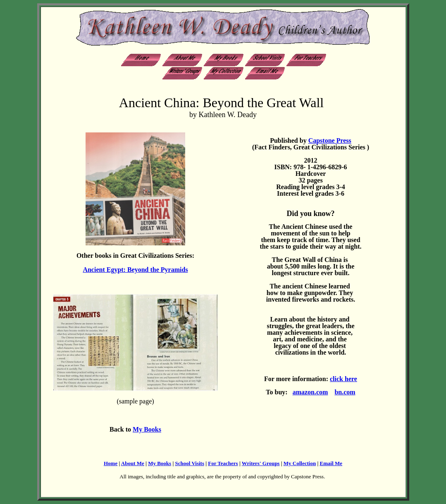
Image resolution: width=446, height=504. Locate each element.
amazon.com (310, 392)
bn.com (345, 392)
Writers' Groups (261, 463)
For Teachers (223, 463)
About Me (133, 463)
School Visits (190, 463)
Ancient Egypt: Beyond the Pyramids (135, 270)
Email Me (331, 463)
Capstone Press (330, 140)
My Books (147, 429)
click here (343, 379)
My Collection (300, 463)
